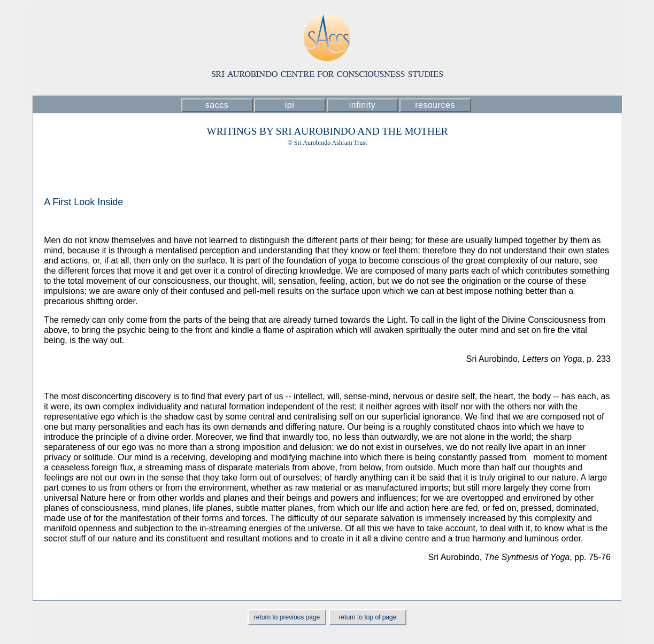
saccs (217, 105)
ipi (290, 105)
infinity (362, 105)
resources (435, 105)
